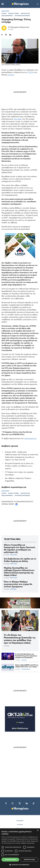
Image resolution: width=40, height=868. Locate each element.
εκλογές (11, 75)
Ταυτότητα (20, 824)
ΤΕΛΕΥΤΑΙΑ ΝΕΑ (12, 539)
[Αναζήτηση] (38, 4)
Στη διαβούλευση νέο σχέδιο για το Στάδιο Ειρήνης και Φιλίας (20, 560)
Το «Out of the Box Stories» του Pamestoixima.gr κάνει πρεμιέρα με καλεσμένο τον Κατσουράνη (26, 656)
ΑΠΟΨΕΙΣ (13, 589)
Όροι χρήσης (20, 821)
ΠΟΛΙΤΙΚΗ (5, 11)
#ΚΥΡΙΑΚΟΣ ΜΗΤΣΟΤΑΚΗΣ (22, 16)
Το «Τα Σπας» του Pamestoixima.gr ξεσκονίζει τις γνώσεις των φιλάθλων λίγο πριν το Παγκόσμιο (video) (20, 639)
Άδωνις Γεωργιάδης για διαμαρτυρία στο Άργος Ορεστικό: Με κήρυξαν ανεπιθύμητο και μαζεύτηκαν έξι (20, 549)
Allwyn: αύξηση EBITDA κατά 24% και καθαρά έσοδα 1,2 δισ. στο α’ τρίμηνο (27, 666)
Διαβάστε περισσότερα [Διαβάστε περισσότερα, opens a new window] (28, 843)
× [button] (38, 831)
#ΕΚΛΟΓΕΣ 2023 (25, 13)
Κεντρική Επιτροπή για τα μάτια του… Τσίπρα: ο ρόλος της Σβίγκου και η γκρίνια (20, 466)
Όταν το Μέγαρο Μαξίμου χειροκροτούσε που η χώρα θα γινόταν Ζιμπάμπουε (18, 584)
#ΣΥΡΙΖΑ (4, 13)
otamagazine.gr (30, 438)
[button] (20, 865)
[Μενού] (3, 4)
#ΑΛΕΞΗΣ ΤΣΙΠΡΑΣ (14, 13)
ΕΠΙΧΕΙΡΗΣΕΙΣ (26, 669)
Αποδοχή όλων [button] (10, 860)
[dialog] (20, 848)
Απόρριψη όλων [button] (29, 860)
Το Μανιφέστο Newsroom (19, 27)
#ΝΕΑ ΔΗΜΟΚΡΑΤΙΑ (7, 16)
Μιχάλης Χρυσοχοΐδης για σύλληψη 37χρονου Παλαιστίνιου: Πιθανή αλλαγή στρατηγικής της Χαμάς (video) (19, 571)
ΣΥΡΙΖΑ (31, 72)
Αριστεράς (18, 119)
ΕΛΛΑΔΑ (24, 660)
